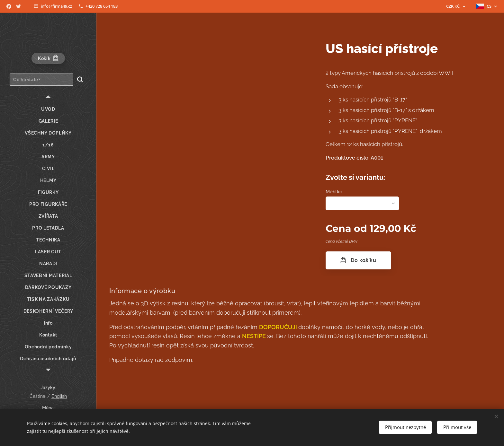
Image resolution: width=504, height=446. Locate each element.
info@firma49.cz (56, 6)
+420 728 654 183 (102, 6)
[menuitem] (48, 109)
